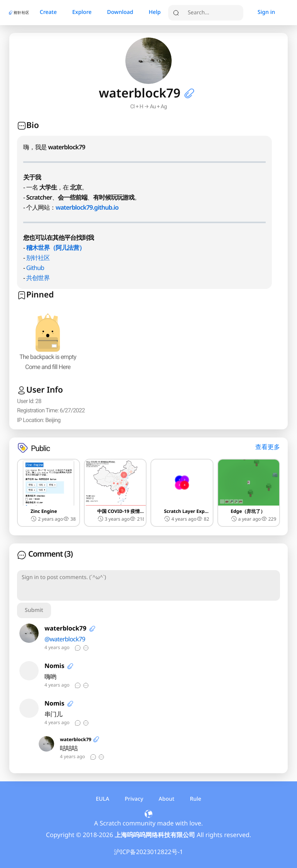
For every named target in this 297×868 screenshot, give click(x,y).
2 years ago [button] (47, 519)
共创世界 (38, 278)
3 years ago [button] (114, 519)
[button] (188, 93)
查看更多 (268, 447)
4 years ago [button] (180, 519)
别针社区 (38, 258)
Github (35, 268)
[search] (213, 13)
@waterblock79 (65, 639)
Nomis (54, 666)
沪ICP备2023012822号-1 (148, 852)
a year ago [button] (246, 519)
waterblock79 (65, 628)
